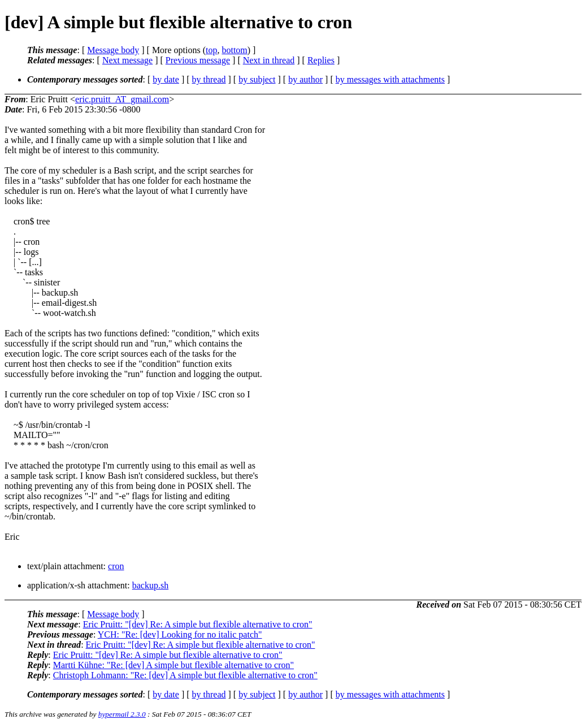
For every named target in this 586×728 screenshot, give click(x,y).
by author (305, 79)
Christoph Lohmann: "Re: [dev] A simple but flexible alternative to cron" (185, 675)
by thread (209, 79)
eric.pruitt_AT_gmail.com (122, 99)
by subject (257, 79)
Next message (127, 60)
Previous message (198, 60)
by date (166, 79)
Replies (321, 60)
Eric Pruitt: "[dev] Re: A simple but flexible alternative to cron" (198, 624)
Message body (113, 50)
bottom (234, 50)
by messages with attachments (390, 79)
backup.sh (150, 585)
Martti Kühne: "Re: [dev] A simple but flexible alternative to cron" (173, 665)
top (211, 50)
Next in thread (269, 60)
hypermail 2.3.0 (122, 714)
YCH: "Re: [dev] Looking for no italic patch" (180, 634)
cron (116, 566)
